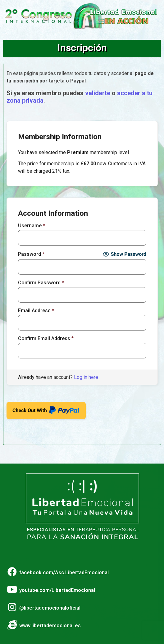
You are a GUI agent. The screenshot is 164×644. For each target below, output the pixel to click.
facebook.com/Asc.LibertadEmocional (64, 573)
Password (31, 254)
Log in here (86, 377)
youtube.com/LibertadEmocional (57, 590)
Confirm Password (41, 283)
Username (32, 226)
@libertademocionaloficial (50, 608)
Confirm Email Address (46, 339)
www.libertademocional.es (50, 626)
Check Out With (46, 409)
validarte (98, 93)
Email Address (36, 311)
